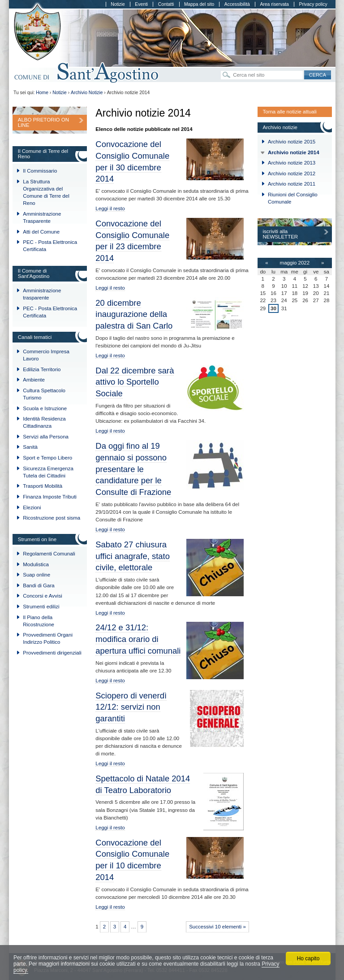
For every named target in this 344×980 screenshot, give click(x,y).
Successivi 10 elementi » (217, 927)
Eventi (141, 4)
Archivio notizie (280, 127)
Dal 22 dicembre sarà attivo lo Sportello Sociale (135, 382)
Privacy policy (313, 4)
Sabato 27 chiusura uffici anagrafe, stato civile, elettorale (133, 556)
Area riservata (274, 4)
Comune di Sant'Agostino (87, 73)
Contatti (166, 4)
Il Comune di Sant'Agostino (34, 273)
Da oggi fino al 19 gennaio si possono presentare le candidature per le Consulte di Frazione (133, 469)
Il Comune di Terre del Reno (43, 154)
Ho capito (308, 958)
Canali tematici (35, 337)
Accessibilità (237, 4)
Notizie (118, 4)
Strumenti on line (37, 539)
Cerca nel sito (221, 70)
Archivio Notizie (87, 93)
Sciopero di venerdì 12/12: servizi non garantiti (131, 707)
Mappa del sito (199, 4)
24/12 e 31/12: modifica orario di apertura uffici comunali (138, 639)
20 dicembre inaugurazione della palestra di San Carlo (134, 314)
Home (42, 93)
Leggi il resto (110, 208)
